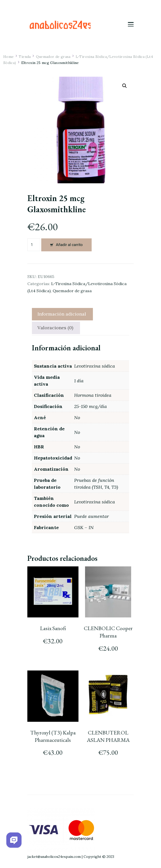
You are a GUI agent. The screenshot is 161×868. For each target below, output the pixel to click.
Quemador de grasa (72, 291)
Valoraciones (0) (55, 328)
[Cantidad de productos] (34, 245)
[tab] (62, 314)
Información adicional (62, 314)
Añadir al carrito (69, 245)
